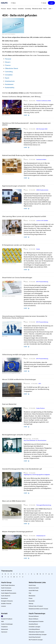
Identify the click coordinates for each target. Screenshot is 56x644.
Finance (8, 65)
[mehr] (51, 9)
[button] (51, 3)
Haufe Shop (42, 52)
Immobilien (9, 75)
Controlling (9, 72)
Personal (8, 59)
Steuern (8, 62)
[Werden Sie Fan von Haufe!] (2, 616)
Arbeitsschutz (10, 81)
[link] (3, 9)
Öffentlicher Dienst (12, 68)
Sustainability (10, 88)
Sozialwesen (9, 84)
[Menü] (13, 3)
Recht (7, 78)
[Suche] (44, 3)
